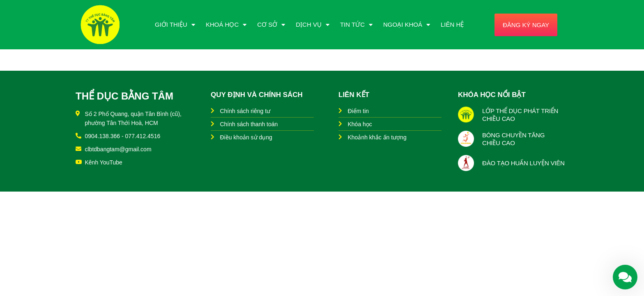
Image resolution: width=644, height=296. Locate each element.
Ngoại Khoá (407, 25)
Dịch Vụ (313, 25)
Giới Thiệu (175, 25)
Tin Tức (356, 25)
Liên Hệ (452, 24)
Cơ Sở (271, 25)
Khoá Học (226, 25)
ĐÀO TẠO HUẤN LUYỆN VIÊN (523, 163)
